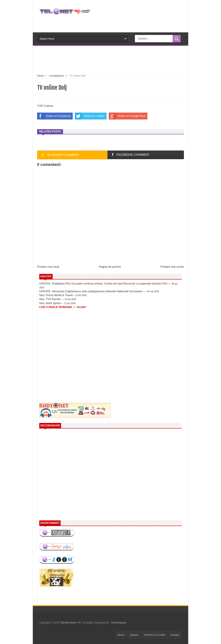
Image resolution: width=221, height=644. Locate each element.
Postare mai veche (172, 267)
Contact (175, 635)
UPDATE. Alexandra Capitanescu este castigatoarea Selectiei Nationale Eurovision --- (99, 291)
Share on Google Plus (127, 116)
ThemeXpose (119, 623)
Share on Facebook (54, 116)
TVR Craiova (45, 106)
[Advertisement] (118, 59)
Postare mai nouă (48, 267)
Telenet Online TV (71, 623)
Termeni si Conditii (154, 635)
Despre (134, 635)
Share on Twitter (90, 116)
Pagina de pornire (110, 267)
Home (40, 76)
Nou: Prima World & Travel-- (63, 295)
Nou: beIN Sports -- (57, 303)
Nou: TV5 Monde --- (58, 299)
